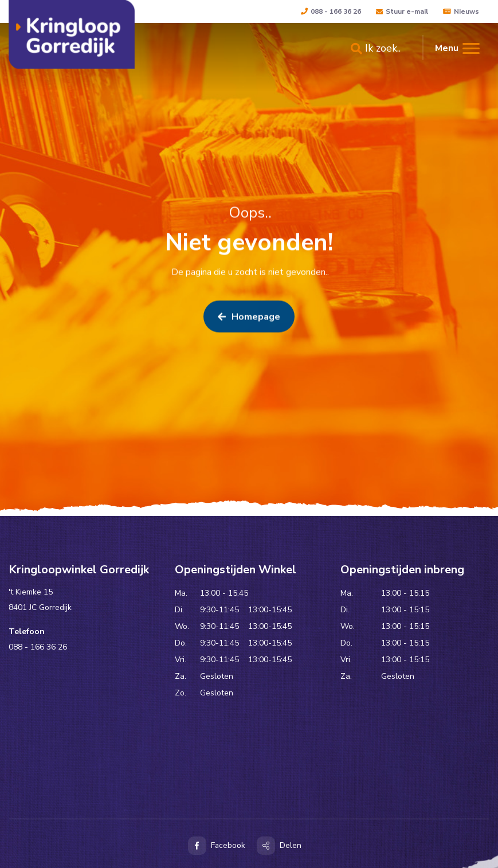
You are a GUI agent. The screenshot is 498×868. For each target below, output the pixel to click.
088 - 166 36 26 (331, 11)
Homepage (249, 319)
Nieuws (461, 11)
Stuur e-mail (402, 11)
